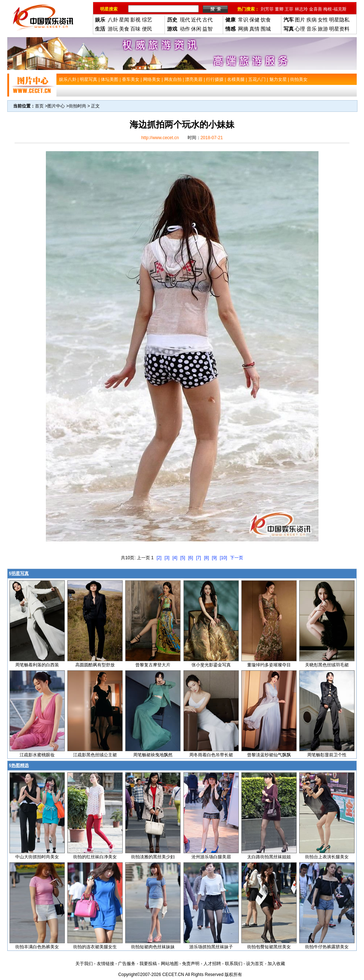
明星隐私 (339, 20)
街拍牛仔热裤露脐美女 (327, 947)
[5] (183, 558)
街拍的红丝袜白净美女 (95, 857)
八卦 (113, 20)
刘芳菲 (267, 9)
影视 (135, 20)
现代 (185, 20)
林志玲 (301, 9)
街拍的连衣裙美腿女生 (95, 947)
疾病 (312, 20)
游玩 (113, 29)
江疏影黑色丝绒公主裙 (95, 755)
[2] (159, 558)
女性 (323, 20)
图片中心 (56, 106)
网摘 (243, 29)
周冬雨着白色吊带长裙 (211, 755)
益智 (207, 29)
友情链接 (106, 964)
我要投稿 (148, 964)
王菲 (289, 9)
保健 (254, 20)
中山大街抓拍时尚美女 (37, 857)
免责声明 (191, 964)
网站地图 (170, 964)
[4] (175, 558)
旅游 (323, 29)
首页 (39, 106)
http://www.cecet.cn (160, 138)
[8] (206, 558)
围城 (266, 29)
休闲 (196, 29)
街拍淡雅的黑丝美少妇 (153, 857)
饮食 (266, 20)
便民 (147, 29)
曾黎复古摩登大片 (153, 665)
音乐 (312, 29)
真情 (254, 29)
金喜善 (316, 9)
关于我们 (84, 964)
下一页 (237, 558)
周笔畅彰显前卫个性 (327, 755)
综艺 (147, 20)
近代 (196, 20)
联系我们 (234, 964)
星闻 (124, 20)
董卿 (279, 9)
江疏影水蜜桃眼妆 (37, 755)
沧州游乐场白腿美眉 (211, 857)
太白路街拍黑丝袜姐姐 (269, 857)
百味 (135, 29)
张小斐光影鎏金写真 (211, 665)
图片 (300, 20)
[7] (199, 558)
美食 (124, 29)
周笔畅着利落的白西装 (37, 665)
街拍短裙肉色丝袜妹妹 (153, 947)
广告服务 (127, 964)
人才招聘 (212, 964)
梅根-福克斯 (335, 9)
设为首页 (255, 964)
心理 (300, 29)
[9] (214, 558)
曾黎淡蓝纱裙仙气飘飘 (269, 755)
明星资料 (339, 29)
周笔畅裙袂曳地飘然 (153, 755)
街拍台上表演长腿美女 (327, 857)
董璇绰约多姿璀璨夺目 (269, 665)
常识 (243, 20)
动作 (185, 29)
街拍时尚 (78, 106)
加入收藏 (276, 964)
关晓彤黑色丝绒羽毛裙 (327, 665)
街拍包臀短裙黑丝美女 (269, 947)
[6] (191, 558)
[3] (167, 558)
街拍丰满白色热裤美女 (37, 947)
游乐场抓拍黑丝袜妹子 (211, 947)
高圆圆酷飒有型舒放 (95, 665)
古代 (207, 20)
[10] (223, 558)
